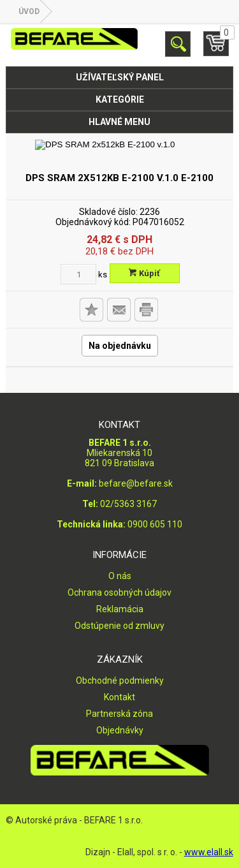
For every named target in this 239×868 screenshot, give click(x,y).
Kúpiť (144, 273)
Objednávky (120, 730)
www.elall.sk (209, 852)
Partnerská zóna (119, 714)
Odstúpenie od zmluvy (119, 626)
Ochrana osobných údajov (119, 592)
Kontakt (119, 697)
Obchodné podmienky (120, 680)
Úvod (29, 11)
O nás (120, 576)
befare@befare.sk (136, 483)
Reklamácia (120, 609)
